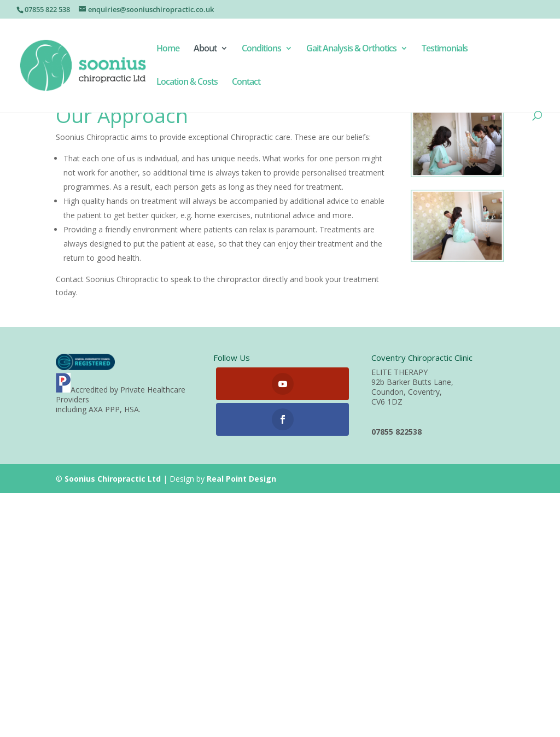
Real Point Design (241, 479)
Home (168, 49)
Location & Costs (187, 83)
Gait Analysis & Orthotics (351, 49)
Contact (246, 83)
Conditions (261, 49)
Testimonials (445, 49)
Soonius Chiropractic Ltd (113, 479)
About (205, 49)
